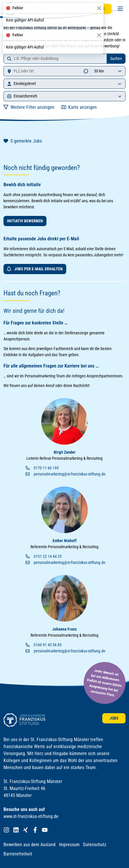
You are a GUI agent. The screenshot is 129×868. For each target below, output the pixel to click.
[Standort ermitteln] (86, 71)
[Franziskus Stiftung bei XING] (26, 830)
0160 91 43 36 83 (48, 645)
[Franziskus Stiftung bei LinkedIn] (16, 830)
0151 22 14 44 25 (48, 556)
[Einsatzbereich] (120, 96)
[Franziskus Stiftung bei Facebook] (35, 830)
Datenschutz (95, 845)
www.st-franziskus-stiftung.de (31, 816)
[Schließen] (99, 8)
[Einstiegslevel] (120, 84)
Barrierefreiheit (18, 854)
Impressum (69, 845)
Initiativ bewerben (25, 221)
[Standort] (42, 71)
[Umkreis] (108, 71)
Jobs (114, 718)
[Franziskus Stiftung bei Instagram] (6, 830)
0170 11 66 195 (46, 468)
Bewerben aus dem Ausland (29, 845)
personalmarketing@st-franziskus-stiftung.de (70, 474)
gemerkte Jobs (23, 141)
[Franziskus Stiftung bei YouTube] (45, 830)
